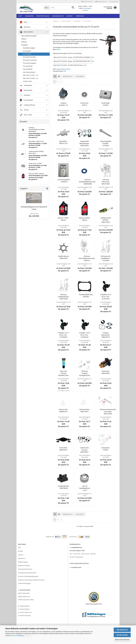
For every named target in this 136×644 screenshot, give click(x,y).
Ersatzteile (24, 45)
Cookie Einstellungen (24, 583)
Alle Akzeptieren (122, 630)
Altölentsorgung (23, 562)
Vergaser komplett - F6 (63, 104)
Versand (21, 555)
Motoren (24, 39)
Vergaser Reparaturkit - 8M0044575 (106, 335)
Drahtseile (25, 95)
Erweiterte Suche (43, 16)
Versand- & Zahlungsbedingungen (28, 576)
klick (93, 57)
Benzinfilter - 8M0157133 (63, 142)
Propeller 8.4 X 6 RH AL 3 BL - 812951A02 (106, 297)
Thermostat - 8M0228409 (106, 372)
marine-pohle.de (25, 609)
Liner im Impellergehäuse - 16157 (85, 488)
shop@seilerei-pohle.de (63, 69)
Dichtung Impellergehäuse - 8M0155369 (63, 297)
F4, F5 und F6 (27, 54)
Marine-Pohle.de (101, 2)
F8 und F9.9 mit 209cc (30, 57)
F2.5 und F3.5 (27, 51)
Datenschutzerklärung (17, 636)
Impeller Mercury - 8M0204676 (63, 257)
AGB (19, 548)
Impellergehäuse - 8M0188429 (63, 487)
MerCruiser (25, 27)
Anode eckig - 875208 (106, 104)
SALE (23, 22)
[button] (55, 76)
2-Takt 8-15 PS (27, 81)
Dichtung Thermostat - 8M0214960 (106, 182)
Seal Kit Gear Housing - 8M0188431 (85, 450)
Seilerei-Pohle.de (87, 2)
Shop (20, 16)
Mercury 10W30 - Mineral (63, 219)
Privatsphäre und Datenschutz (27, 573)
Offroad (24, 110)
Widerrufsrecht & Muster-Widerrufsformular (31, 580)
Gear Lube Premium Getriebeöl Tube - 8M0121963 (63, 373)
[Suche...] (47, 7)
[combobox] (68, 76)
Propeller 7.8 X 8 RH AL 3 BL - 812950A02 (85, 335)
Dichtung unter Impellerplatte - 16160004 (106, 258)
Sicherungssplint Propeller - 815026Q (106, 143)
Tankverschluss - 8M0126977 (85, 411)
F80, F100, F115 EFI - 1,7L (31, 75)
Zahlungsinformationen (25, 569)
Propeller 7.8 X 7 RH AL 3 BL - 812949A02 (63, 335)
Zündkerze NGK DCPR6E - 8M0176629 (106, 220)
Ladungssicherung (27, 105)
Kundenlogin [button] (114, 2)
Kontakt (70, 16)
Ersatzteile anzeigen (29, 48)
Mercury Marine (26, 32)
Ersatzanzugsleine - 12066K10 (64, 181)
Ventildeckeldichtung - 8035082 (86, 296)
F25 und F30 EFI (28, 69)
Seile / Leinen (26, 115)
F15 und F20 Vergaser (29, 63)
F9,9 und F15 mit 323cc (30, 60)
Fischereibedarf (26, 100)
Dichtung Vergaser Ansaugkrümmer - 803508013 (85, 373)
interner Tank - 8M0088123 (63, 411)
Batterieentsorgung (24, 566)
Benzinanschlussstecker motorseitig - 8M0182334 (108, 412)
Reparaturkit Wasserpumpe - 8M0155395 (85, 143)
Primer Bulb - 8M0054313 (63, 449)
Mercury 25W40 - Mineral (85, 219)
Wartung (24, 42)
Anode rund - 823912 (85, 104)
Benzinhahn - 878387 (106, 449)
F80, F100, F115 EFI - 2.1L (31, 78)
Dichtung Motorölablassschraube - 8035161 (87, 258)
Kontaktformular (76, 567)
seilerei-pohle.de (25, 606)
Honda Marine (26, 86)
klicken (58, 49)
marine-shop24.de (25, 616)
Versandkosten (58, 16)
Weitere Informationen (122, 640)
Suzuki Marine (26, 90)
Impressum (80, 16)
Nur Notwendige (122, 635)
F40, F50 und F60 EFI (29, 72)
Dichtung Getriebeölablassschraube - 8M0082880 (87, 182)
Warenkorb (29, 16)
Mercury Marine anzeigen (29, 36)
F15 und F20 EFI (28, 66)
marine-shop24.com (26, 612)
